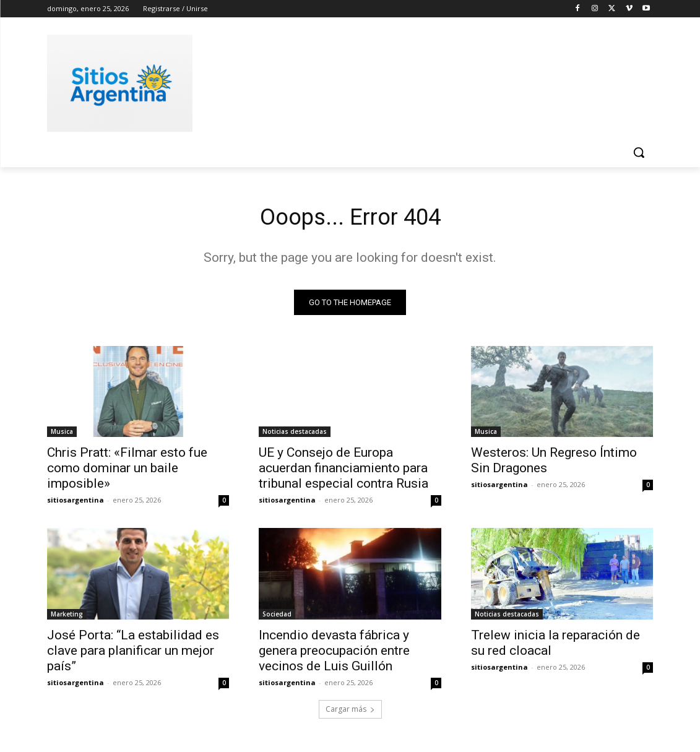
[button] (639, 152)
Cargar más (350, 713)
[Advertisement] (337, 81)
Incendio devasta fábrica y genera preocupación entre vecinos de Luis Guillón (334, 654)
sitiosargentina (76, 503)
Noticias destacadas (295, 434)
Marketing (67, 617)
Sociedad (277, 617)
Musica (62, 434)
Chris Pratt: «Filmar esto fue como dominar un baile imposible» (127, 471)
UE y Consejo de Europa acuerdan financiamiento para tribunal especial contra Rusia (344, 471)
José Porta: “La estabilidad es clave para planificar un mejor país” (133, 654)
